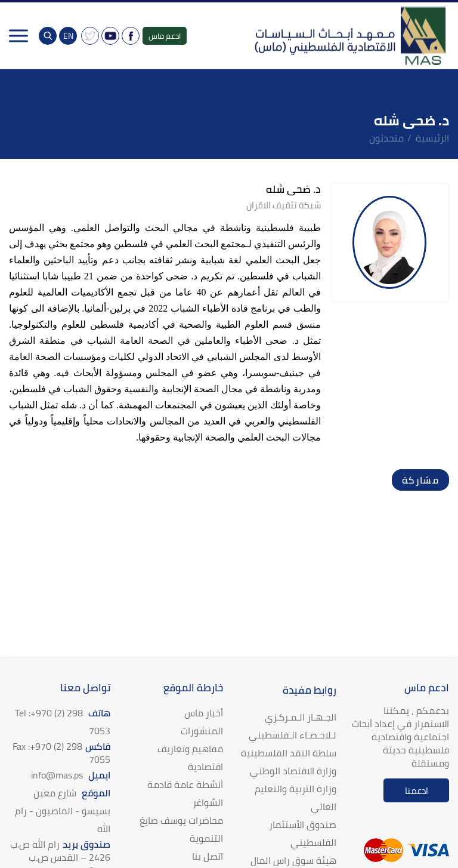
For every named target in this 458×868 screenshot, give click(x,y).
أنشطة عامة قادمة (185, 784)
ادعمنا (417, 791)
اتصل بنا (208, 856)
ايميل (71, 775)
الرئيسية (432, 138)
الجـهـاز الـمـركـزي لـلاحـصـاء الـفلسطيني (293, 726)
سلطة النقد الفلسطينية (289, 753)
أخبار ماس (204, 713)
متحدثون (386, 138)
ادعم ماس (165, 36)
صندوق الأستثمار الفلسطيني (303, 833)
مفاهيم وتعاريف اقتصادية (190, 758)
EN (68, 36)
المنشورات (202, 731)
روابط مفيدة (310, 690)
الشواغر (208, 802)
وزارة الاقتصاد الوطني (293, 771)
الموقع (63, 811)
